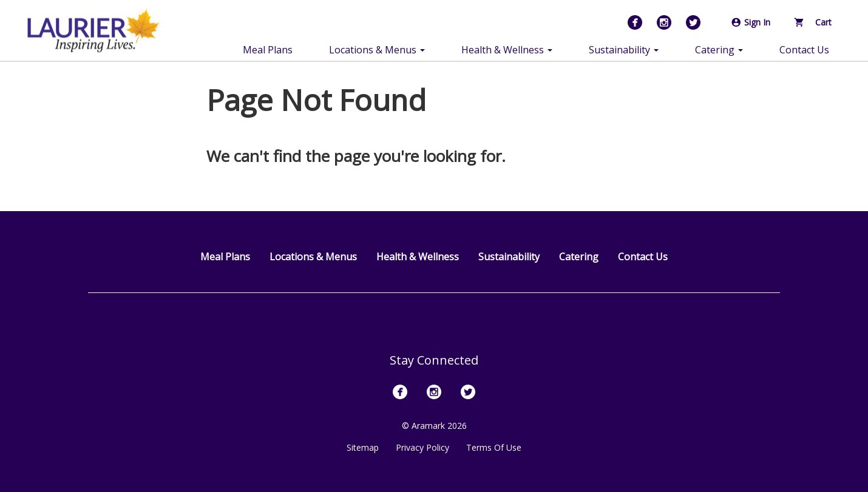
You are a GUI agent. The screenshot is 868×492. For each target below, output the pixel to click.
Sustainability (509, 257)
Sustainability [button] (624, 50)
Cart (813, 22)
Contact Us (804, 50)
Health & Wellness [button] (507, 50)
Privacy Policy (422, 447)
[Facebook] (635, 22)
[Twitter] (693, 22)
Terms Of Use (494, 447)
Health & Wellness (418, 257)
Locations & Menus (313, 257)
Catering (579, 257)
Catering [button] (719, 50)
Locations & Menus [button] (377, 50)
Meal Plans (268, 50)
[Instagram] (664, 22)
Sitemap (363, 447)
